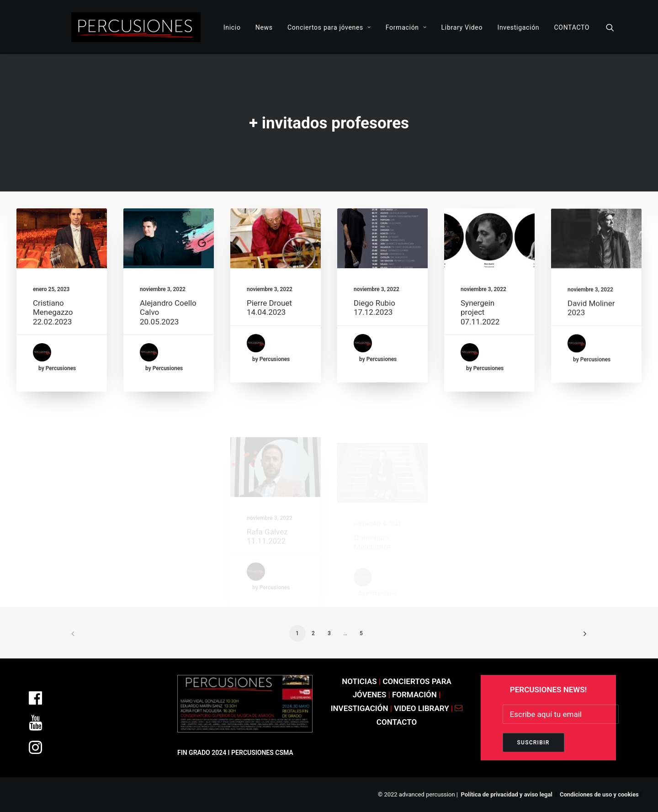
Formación (406, 27)
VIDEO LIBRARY (422, 708)
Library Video (462, 27)
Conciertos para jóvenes (329, 27)
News (264, 27)
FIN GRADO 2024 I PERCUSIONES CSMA (235, 753)
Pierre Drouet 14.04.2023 (269, 319)
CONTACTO (572, 27)
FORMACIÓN (414, 695)
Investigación (518, 27)
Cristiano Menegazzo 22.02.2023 (53, 312)
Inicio (232, 27)
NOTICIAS (359, 681)
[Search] (610, 27)
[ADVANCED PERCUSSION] (136, 27)
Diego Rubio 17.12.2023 (374, 323)
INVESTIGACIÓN (361, 708)
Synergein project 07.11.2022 (480, 355)
